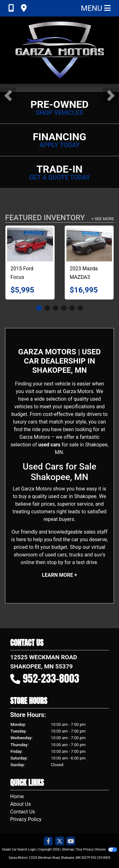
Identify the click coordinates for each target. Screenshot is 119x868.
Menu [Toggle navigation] (96, 8)
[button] (8, 96)
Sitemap (68, 849)
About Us (20, 804)
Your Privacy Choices (97, 849)
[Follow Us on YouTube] (71, 842)
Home (17, 796)
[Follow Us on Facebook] (48, 842)
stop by (55, 562)
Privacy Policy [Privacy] (26, 819)
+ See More (103, 219)
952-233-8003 (51, 678)
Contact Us (23, 812)
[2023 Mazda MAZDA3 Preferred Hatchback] (89, 244)
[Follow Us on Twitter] (60, 842)
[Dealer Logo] (60, 50)
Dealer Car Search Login (19, 849)
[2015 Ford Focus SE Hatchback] (30, 244)
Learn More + (60, 575)
